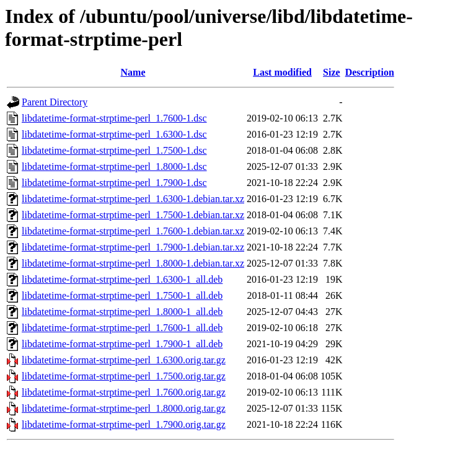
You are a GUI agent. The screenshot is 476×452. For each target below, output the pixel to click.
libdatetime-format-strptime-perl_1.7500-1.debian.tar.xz (133, 215)
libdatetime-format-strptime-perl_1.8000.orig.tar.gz (124, 408)
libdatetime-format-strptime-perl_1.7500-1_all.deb (122, 295)
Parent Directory (55, 102)
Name (133, 72)
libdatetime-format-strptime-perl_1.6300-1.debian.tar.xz (133, 199)
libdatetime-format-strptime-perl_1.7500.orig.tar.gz (124, 376)
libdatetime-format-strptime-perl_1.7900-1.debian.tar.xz (133, 247)
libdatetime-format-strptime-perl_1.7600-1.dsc (114, 118)
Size (332, 72)
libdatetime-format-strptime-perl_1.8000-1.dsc (114, 166)
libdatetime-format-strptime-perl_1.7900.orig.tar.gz (124, 424)
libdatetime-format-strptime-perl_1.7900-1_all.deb (122, 344)
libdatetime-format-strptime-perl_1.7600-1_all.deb (122, 328)
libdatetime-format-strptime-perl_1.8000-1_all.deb (122, 312)
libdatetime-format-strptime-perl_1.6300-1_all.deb (122, 279)
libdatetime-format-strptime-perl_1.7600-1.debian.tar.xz (133, 231)
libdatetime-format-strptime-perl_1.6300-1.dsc (114, 134)
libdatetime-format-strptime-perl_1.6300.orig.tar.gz (124, 360)
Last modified (282, 72)
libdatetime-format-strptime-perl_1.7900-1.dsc (114, 183)
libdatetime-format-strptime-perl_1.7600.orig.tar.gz (124, 392)
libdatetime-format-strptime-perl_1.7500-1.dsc (114, 150)
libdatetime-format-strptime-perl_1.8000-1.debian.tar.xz (133, 263)
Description (370, 72)
